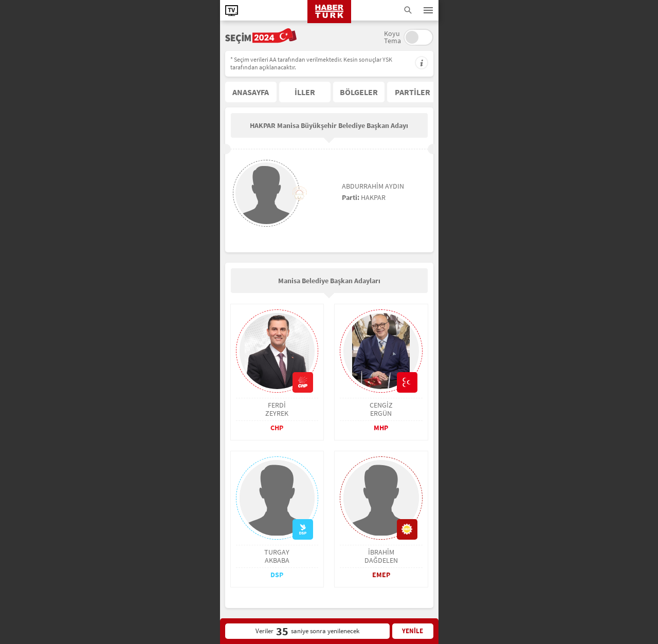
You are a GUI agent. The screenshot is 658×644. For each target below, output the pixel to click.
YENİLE (413, 631)
